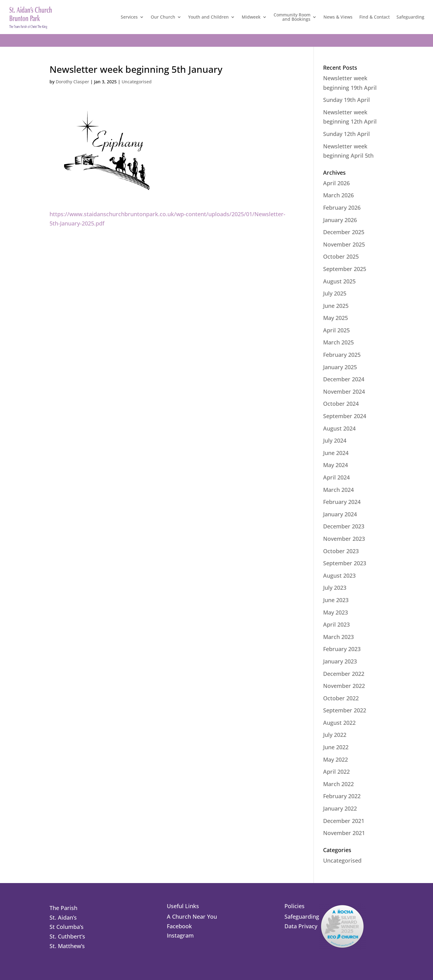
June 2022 (336, 747)
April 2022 (336, 772)
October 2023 (341, 551)
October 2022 (341, 698)
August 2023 (339, 575)
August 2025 (339, 281)
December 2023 (344, 526)
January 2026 (340, 220)
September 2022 (345, 710)
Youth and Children (208, 17)
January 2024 (340, 514)
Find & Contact (375, 17)
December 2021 (344, 821)
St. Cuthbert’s (67, 936)
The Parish (63, 908)
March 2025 (338, 342)
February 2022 (342, 796)
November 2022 (344, 686)
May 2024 (336, 465)
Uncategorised (137, 82)
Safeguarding (410, 17)
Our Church (163, 17)
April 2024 (336, 477)
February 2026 (342, 208)
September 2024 (345, 416)
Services (129, 17)
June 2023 (336, 600)
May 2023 (336, 612)
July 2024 (335, 440)
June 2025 (336, 306)
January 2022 (340, 808)
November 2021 (344, 833)
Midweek (251, 17)
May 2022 (336, 759)
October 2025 (341, 256)
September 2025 (345, 269)
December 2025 (344, 232)
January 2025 (340, 367)
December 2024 (344, 379)
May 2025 (336, 318)
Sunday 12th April (346, 134)
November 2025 (344, 244)
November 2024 (344, 392)
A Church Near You (192, 917)
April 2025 (336, 330)
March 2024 (338, 490)
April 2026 (336, 183)
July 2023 (335, 588)
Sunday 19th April (346, 100)
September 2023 (345, 563)
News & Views (338, 17)
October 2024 (341, 404)
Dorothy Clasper (72, 82)
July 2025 (335, 293)
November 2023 (344, 539)
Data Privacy (301, 926)
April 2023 (336, 624)
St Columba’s (67, 927)
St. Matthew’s (67, 946)
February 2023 (342, 649)
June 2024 (336, 453)
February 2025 (342, 355)
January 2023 (340, 661)
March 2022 (338, 784)
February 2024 (342, 502)
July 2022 (335, 735)
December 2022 (344, 674)
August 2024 (339, 428)
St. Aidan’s (63, 917)
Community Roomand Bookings (292, 17)
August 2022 (339, 723)
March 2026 (338, 195)
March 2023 (338, 637)
